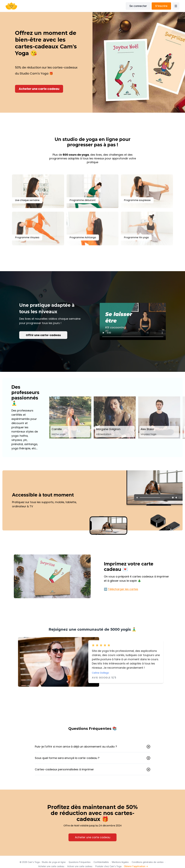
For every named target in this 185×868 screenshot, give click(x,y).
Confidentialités (101, 862)
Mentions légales (120, 862)
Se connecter (138, 6)
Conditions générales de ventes (148, 862)
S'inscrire (161, 6)
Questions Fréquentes (80, 862)
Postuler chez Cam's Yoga (108, 866)
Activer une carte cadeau (80, 866)
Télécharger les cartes (123, 589)
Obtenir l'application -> (136, 866)
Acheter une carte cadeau (51, 866)
